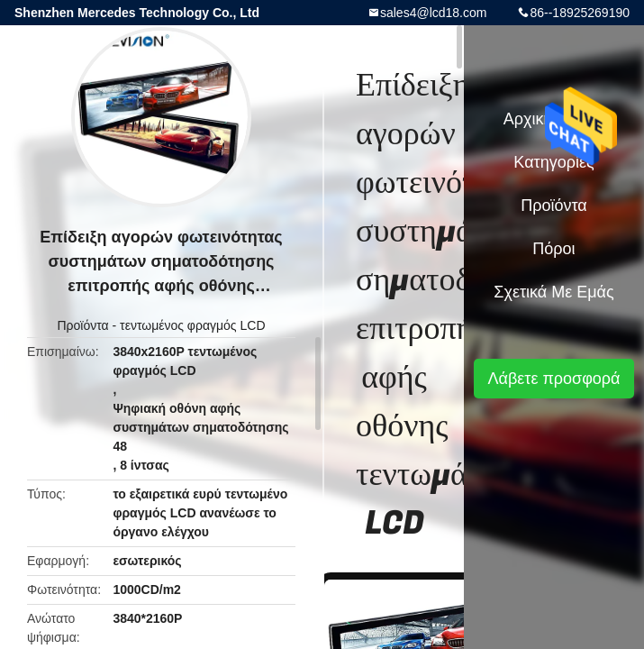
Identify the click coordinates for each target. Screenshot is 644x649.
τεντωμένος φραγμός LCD (192, 325)
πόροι (553, 249)
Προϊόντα (82, 325)
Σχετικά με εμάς (553, 292)
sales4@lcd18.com (434, 13)
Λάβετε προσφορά (553, 379)
